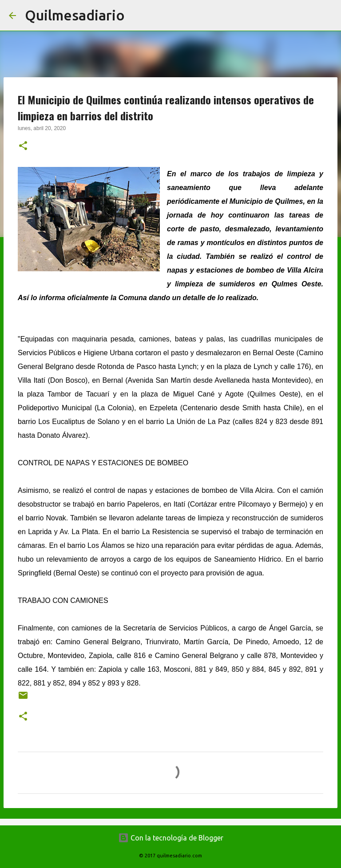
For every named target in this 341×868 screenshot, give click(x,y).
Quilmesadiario (75, 15)
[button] (23, 147)
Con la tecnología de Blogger (171, 838)
